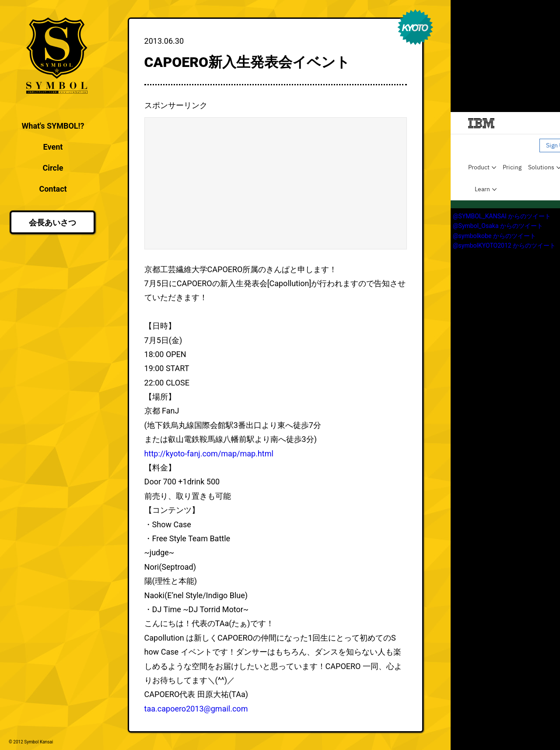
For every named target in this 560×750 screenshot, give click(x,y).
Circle (53, 168)
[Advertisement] (276, 183)
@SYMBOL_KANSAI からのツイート (502, 216)
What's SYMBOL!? (53, 126)
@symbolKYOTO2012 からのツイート (504, 245)
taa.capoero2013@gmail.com (196, 709)
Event (53, 147)
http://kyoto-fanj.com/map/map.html (209, 454)
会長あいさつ (52, 223)
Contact (53, 189)
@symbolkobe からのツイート (494, 236)
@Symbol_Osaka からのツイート (498, 226)
